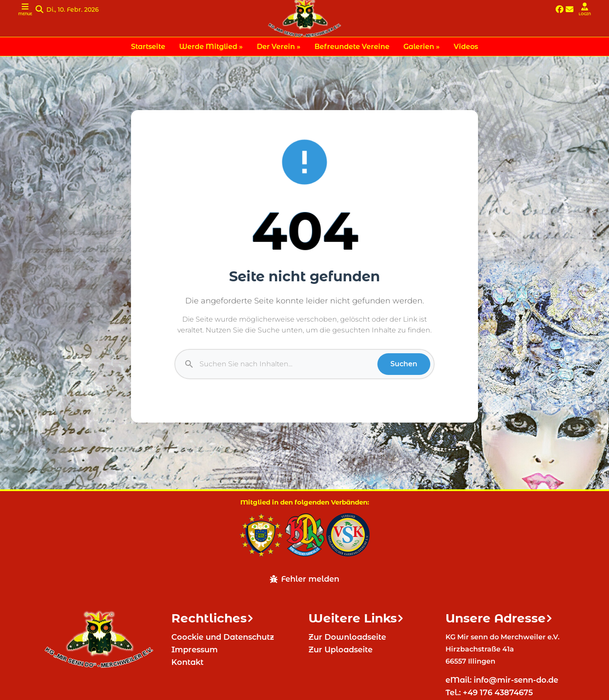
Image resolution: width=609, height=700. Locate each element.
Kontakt (187, 662)
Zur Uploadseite (341, 650)
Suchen (404, 364)
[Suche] (288, 364)
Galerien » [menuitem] (422, 47)
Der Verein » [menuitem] (279, 47)
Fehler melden (304, 579)
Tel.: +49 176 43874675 (490, 693)
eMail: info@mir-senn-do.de (503, 680)
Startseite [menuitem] (148, 47)
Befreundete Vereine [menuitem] (352, 47)
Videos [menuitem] (466, 47)
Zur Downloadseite (347, 637)
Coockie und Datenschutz (223, 637)
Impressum (195, 650)
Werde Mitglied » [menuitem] (211, 47)
